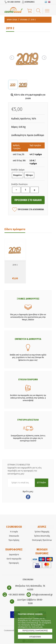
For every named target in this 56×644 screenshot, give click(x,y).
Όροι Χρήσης (14, 540)
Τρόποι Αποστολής (42, 536)
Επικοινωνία (14, 536)
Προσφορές (14, 563)
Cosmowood (14, 10)
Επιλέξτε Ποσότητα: (20, 184)
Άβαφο (29, 175)
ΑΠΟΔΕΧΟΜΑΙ (35, 637)
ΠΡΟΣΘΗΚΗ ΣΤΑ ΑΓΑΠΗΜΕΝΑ (28, 210)
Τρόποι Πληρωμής (42, 532)
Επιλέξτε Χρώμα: (18, 170)
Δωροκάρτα (14, 555)
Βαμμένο (18, 175)
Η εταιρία (14, 532)
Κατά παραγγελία (14, 559)
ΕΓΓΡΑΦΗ (42, 483)
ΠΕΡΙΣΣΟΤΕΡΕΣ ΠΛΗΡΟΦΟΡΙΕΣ (35, 631)
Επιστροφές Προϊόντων (42, 540)
